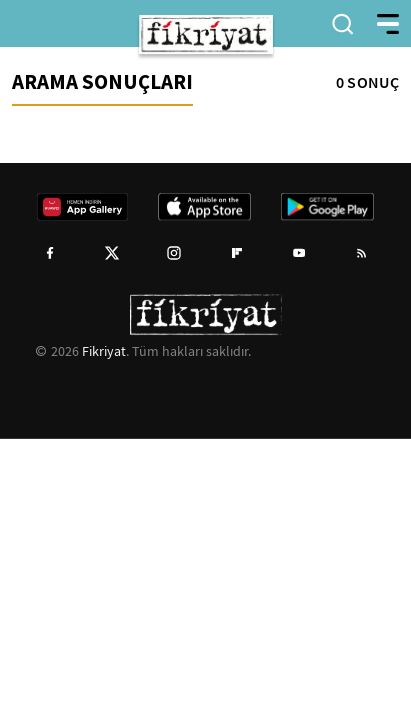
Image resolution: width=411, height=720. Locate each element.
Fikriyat (104, 351)
